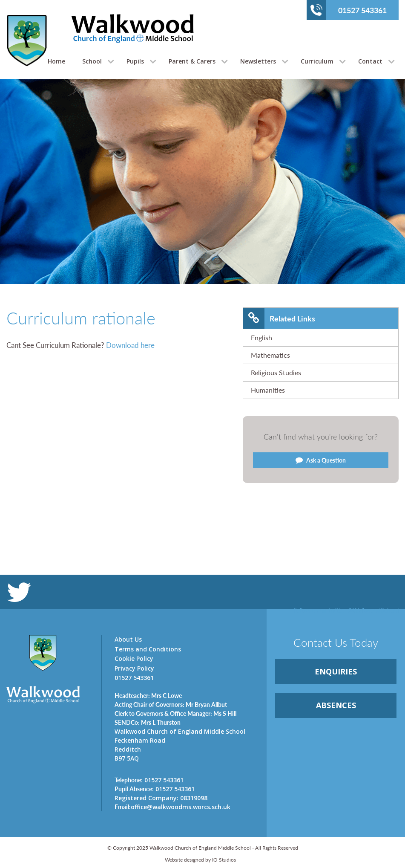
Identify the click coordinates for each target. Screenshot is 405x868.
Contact (370, 61)
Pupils (135, 61)
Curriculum (317, 61)
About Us (128, 639)
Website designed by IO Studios (200, 860)
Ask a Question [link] (321, 460)
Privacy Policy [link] (134, 668)
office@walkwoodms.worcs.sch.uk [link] (172, 807)
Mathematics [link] (270, 355)
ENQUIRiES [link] (336, 671)
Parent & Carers (192, 61)
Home (56, 61)
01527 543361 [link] (149, 780)
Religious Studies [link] (276, 372)
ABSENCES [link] (336, 705)
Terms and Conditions (148, 649)
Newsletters (258, 61)
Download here (130, 345)
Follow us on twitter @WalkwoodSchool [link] (346, 610)
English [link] (261, 337)
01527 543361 (349, 10)
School (92, 61)
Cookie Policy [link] (134, 658)
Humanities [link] (268, 390)
